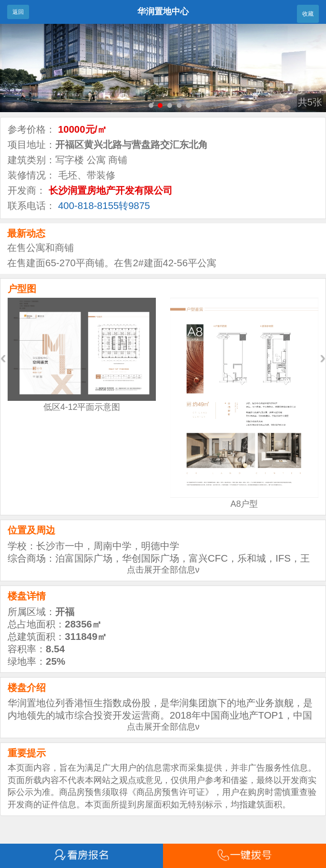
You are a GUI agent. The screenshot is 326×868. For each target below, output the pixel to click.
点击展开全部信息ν (163, 570)
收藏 (308, 14)
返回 (18, 12)
